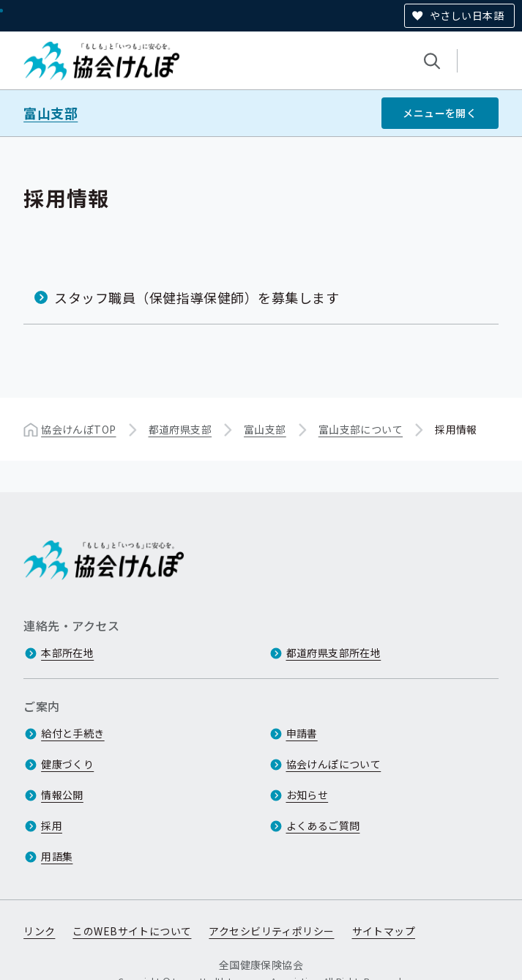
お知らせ (307, 795)
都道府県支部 (180, 429)
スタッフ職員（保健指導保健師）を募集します (197, 297)
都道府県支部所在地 (334, 653)
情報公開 (62, 795)
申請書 (302, 733)
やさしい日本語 (467, 15)
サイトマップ (384, 931)
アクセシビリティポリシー (271, 931)
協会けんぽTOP (78, 429)
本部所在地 (67, 653)
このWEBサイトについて (132, 931)
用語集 (57, 856)
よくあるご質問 (323, 825)
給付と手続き (73, 733)
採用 (52, 825)
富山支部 (51, 113)
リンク (39, 931)
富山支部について (361, 429)
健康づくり (67, 764)
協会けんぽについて (334, 764)
